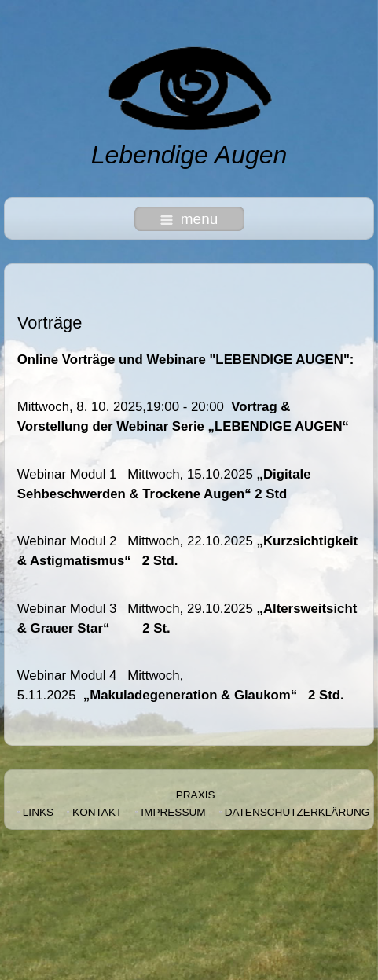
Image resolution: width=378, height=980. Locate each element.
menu (189, 219)
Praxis (196, 795)
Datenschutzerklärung (297, 812)
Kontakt (97, 812)
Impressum (173, 812)
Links (38, 812)
